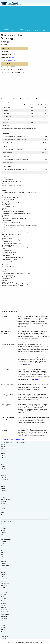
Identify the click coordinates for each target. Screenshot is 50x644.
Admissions (10, 98)
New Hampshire (5, 590)
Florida (3, 544)
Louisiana (4, 563)
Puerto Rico (4, 610)
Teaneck (3, 506)
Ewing (3, 464)
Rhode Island (4, 612)
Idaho (2, 552)
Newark (3, 497)
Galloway (3, 466)
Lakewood (4, 477)
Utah (2, 623)
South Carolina (5, 614)
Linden (3, 482)
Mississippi (4, 579)
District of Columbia (6, 539)
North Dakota (5, 585)
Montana (3, 581)
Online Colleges (44, 30)
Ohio (2, 601)
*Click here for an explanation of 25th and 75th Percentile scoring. (19, 129)
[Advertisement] (25, 17)
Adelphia (3, 444)
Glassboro (4, 469)
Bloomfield (4, 451)
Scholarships (6, 30)
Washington (4, 632)
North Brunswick (5, 499)
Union (3, 510)
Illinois (3, 555)
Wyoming (3, 638)
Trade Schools (37, 30)
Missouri (3, 577)
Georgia (3, 546)
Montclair (3, 491)
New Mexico (4, 594)
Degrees (31, 98)
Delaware (3, 541)
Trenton (3, 508)
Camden (3, 455)
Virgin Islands (4, 627)
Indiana (3, 557)
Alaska (3, 524)
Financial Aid (14, 30)
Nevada (3, 596)
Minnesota (4, 574)
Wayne (3, 513)
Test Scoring (17, 98)
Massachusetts (5, 566)
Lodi (2, 484)
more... (25, 327)
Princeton (4, 502)
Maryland (3, 568)
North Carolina (5, 583)
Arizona (3, 530)
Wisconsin (4, 634)
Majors (36, 98)
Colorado (3, 535)
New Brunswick (5, 495)
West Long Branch (6, 515)
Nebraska (4, 588)
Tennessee (4, 619)
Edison (3, 460)
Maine (3, 570)
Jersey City (4, 475)
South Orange (5, 504)
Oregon (3, 605)
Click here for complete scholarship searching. (13, 439)
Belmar (3, 449)
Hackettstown (5, 471)
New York (4, 599)
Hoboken (3, 473)
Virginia (3, 625)
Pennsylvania (4, 608)
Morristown (4, 493)
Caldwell (3, 453)
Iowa (2, 550)
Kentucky (3, 561)
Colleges (21, 30)
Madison (3, 486)
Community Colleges (28, 30)
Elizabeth (3, 462)
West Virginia (4, 636)
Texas (3, 621)
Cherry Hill (4, 458)
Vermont (3, 630)
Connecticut (4, 537)
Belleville (3, 447)
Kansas (3, 559)
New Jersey (4, 592)
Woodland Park (5, 517)
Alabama (3, 526)
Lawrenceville (4, 480)
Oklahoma (4, 603)
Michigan (3, 572)
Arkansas (3, 528)
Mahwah (3, 488)
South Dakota (5, 616)
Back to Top (39, 642)
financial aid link (12, 60)
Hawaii (3, 548)
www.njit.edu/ (12, 57)
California (4, 533)
